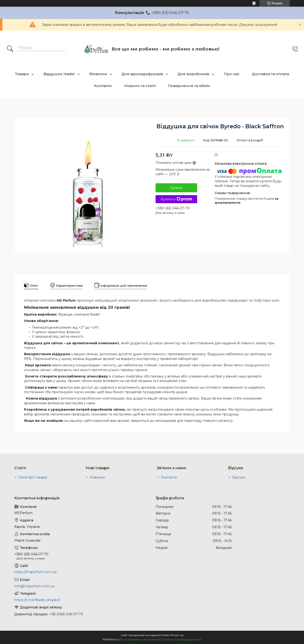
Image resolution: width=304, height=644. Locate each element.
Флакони (98, 74)
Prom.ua (177, 635)
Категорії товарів (33, 477)
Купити (176, 188)
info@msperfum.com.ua (34, 586)
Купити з (176, 199)
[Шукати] (10, 49)
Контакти (103, 86)
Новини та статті (140, 86)
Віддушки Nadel (59, 74)
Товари (22, 74)
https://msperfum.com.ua (35, 572)
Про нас (232, 74)
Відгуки (239, 477)
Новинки (97, 477)
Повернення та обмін (189, 86)
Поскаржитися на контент (139, 639)
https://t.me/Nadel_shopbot (37, 600)
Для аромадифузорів (142, 74)
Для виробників (193, 74)
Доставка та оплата (271, 74)
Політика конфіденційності (181, 639)
